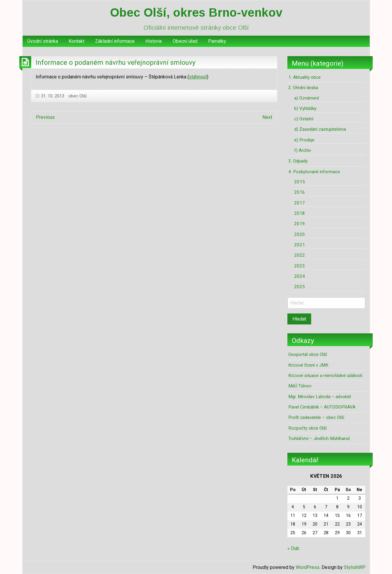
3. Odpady (298, 161)
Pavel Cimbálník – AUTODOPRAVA (322, 407)
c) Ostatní (304, 119)
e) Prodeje (304, 140)
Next (267, 117)
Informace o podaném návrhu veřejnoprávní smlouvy (116, 62)
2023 (300, 266)
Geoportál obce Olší (308, 354)
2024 (300, 276)
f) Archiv (303, 150)
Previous (45, 117)
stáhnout (198, 77)
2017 (300, 203)
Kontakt (77, 41)
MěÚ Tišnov (300, 386)
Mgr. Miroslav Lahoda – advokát (320, 397)
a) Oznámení (307, 98)
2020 (300, 234)
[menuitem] (43, 41)
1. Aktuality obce (304, 77)
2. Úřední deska (303, 88)
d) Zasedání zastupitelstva (320, 129)
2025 (300, 287)
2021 (300, 245)
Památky (217, 41)
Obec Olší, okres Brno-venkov (196, 12)
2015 (300, 182)
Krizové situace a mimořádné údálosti (325, 376)
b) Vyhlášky (305, 108)
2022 (300, 255)
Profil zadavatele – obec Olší (316, 417)
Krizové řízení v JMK (308, 365)
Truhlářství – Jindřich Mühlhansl (319, 439)
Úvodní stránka (43, 41)
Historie (154, 41)
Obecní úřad (185, 41)
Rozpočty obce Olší (307, 428)
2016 (300, 192)
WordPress (308, 567)
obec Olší (77, 96)
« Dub (293, 548)
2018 (300, 213)
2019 (300, 224)
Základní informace (115, 41)
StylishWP (355, 567)
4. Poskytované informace (314, 172)
